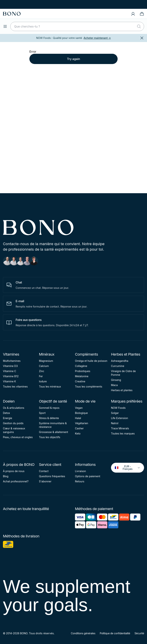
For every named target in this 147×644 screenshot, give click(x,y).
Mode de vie (85, 401)
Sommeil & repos (49, 408)
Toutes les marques (123, 433)
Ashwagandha (120, 361)
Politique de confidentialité (115, 633)
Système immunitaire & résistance (53, 425)
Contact (44, 471)
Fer (41, 376)
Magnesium (46, 361)
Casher (79, 428)
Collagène (81, 366)
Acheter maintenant (97, 38)
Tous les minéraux (50, 386)
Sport (42, 413)
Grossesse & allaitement (53, 432)
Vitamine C (10, 371)
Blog (6, 476)
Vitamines (11, 354)
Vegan (79, 408)
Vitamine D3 (10, 366)
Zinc (42, 371)
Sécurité (139, 633)
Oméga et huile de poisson (91, 361)
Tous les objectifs (50, 437)
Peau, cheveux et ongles (18, 437)
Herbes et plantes (122, 390)
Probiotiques (83, 371)
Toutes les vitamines (15, 386)
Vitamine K (9, 381)
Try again (73, 59)
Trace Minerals (120, 428)
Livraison (80, 471)
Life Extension (120, 418)
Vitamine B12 (11, 376)
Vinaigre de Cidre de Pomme (123, 373)
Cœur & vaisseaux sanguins (14, 430)
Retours (80, 481)
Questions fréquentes (52, 476)
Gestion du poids (13, 423)
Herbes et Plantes (126, 354)
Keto (78, 433)
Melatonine (82, 376)
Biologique (81, 413)
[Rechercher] (139, 26)
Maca (114, 385)
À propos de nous (14, 471)
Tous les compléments (89, 386)
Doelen (9, 401)
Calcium (44, 366)
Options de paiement (88, 476)
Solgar (115, 413)
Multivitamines (12, 361)
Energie (8, 418)
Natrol (115, 423)
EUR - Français (128, 468)
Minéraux (47, 354)
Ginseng (116, 380)
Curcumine (118, 366)
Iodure (43, 381)
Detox (6, 413)
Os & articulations (14, 408)
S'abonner (45, 481)
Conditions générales (83, 633)
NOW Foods (118, 408)
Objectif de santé (53, 401)
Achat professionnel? (16, 481)
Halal (78, 418)
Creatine (80, 381)
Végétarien (82, 423)
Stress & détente (49, 418)
